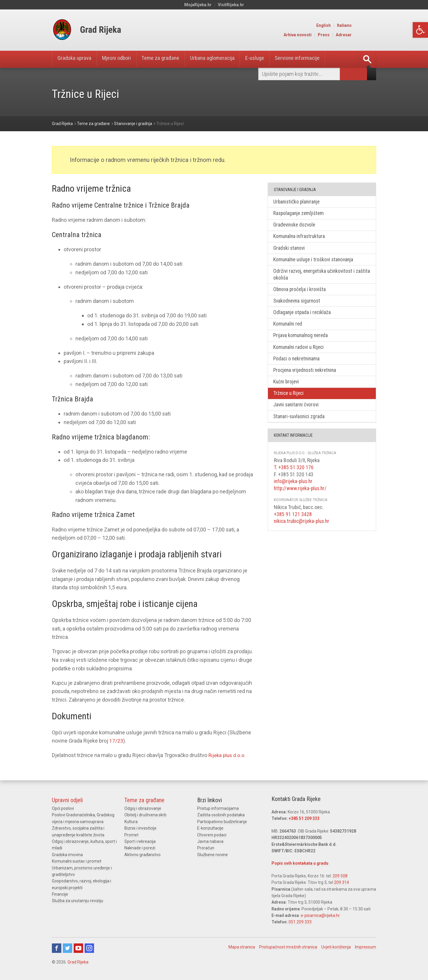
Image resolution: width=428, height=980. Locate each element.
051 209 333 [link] (300, 922)
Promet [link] (131, 835)
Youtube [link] (78, 948)
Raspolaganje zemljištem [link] (300, 214)
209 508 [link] (340, 876)
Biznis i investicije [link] (140, 828)
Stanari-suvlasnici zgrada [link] (301, 423)
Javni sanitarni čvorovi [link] (298, 411)
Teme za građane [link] (169, 59)
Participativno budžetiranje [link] (222, 822)
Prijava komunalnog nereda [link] (302, 340)
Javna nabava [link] (210, 841)
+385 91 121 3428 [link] (293, 521)
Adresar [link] (369, 35)
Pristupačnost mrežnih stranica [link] (288, 947)
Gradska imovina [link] (67, 855)
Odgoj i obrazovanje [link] (143, 808)
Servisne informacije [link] (315, 59)
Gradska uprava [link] (76, 59)
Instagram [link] (89, 948)
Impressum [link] (366, 947)
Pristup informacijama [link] (218, 808)
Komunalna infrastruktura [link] (301, 238)
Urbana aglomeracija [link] (225, 59)
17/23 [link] (116, 741)
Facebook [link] (57, 948)
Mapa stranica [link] (242, 947)
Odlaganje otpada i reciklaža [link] (303, 316)
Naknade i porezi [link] (140, 848)
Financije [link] (60, 894)
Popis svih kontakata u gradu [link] (300, 863)
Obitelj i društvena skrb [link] (145, 815)
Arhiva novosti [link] (323, 35)
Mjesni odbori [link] (121, 59)
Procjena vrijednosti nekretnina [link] (307, 376)
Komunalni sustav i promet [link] (77, 861)
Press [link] (349, 35)
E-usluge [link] (270, 59)
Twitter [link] (68, 948)
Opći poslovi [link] (63, 808)
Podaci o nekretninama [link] (298, 364)
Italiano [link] (369, 25)
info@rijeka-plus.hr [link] (294, 488)
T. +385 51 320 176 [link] (294, 474)
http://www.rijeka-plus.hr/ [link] (301, 495)
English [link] (349, 25)
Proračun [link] (206, 848)
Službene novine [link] (213, 855)
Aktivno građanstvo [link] (143, 855)
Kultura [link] (131, 822)
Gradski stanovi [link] (290, 250)
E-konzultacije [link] (210, 828)
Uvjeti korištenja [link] (336, 947)
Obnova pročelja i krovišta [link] (301, 292)
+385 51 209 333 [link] (304, 818)
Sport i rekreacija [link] (140, 841)
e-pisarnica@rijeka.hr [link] (320, 915)
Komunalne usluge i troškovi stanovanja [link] (316, 261)
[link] (420, 30)
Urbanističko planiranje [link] (298, 202)
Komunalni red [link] (289, 328)
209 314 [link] (341, 882)
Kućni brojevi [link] (287, 387)
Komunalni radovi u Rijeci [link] (300, 352)
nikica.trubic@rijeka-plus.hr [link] (303, 528)
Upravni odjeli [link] (67, 800)
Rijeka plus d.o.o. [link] (228, 755)
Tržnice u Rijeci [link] (290, 399)
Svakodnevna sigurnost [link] (299, 304)
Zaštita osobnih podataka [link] (221, 815)
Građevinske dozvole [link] (296, 226)
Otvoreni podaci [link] (212, 835)
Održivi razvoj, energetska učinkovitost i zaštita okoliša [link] (316, 277)
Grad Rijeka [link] (78, 962)
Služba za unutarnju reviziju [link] (78, 901)
